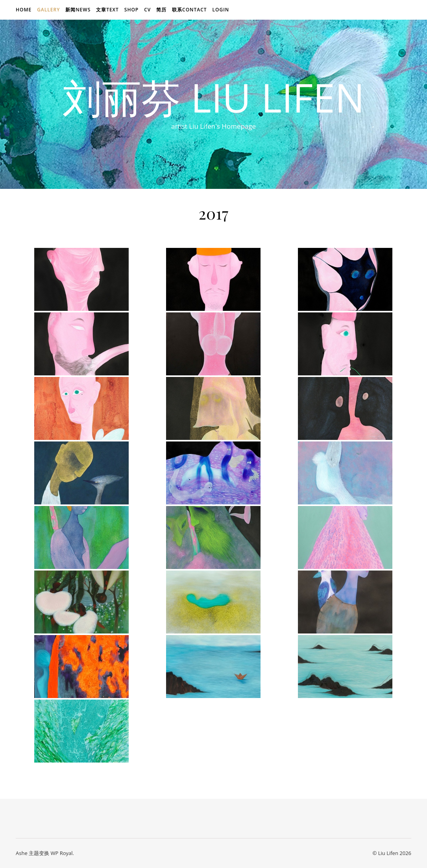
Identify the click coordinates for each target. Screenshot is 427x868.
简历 (161, 10)
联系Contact (189, 10)
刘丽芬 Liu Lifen (214, 97)
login (221, 10)
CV (147, 10)
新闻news (78, 10)
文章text (107, 10)
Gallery (48, 10)
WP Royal (61, 853)
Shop (131, 10)
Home (24, 10)
